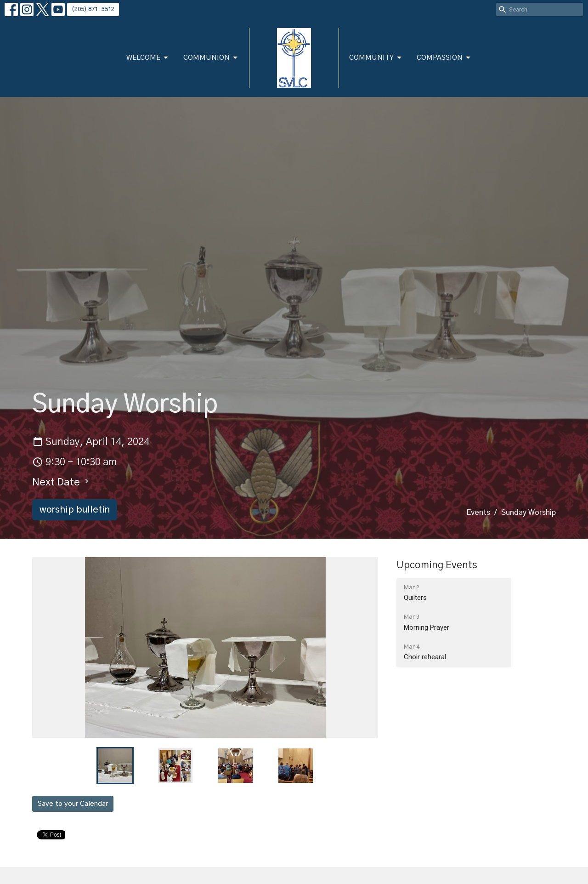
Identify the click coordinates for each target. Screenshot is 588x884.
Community (376, 58)
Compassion (444, 58)
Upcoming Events (437, 565)
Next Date (62, 482)
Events (478, 513)
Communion (211, 58)
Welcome (148, 58)
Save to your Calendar (73, 804)
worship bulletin (75, 510)
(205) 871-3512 (93, 9)
